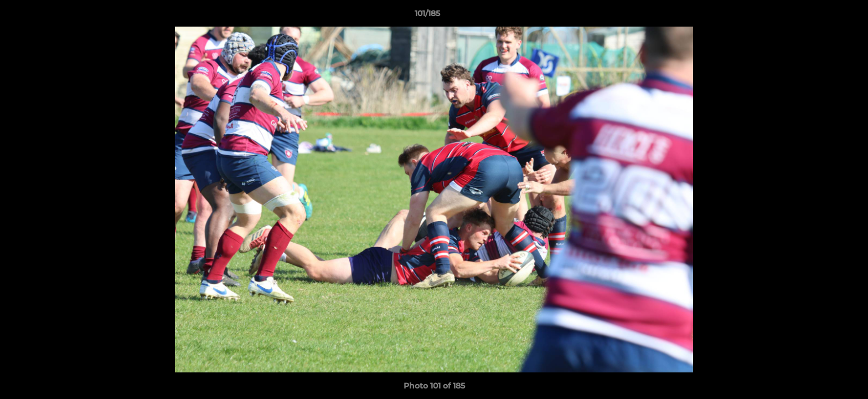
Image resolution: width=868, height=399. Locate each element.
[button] (821, 16)
